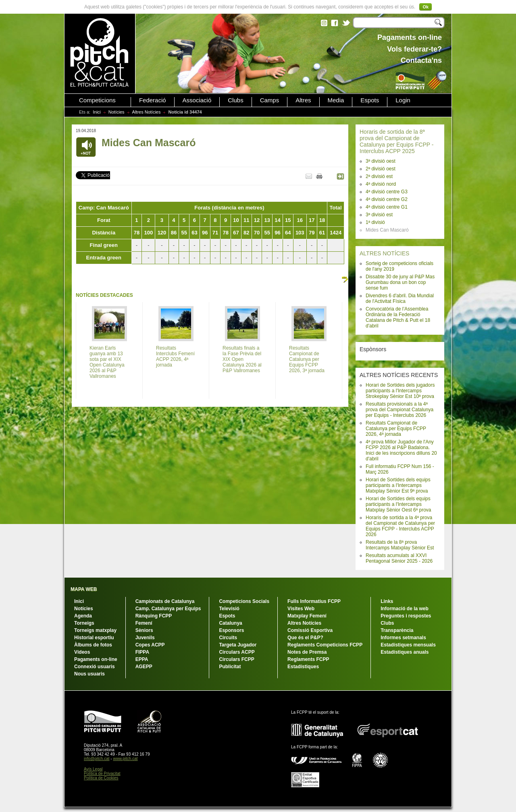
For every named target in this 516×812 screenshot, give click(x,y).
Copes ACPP (150, 645)
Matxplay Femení (307, 616)
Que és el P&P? (305, 638)
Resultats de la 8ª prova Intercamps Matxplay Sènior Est (400, 545)
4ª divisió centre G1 (387, 207)
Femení (144, 623)
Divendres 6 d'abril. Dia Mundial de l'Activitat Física (400, 298)
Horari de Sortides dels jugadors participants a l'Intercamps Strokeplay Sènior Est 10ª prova (400, 391)
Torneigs (84, 623)
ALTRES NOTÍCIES (384, 253)
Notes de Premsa (307, 652)
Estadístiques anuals (405, 652)
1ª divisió (375, 222)
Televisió (229, 609)
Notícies (117, 112)
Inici (97, 112)
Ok (425, 7)
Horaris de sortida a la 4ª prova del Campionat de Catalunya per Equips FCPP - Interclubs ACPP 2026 (400, 526)
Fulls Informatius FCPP (314, 601)
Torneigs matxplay (95, 630)
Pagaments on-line (96, 659)
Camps (270, 100)
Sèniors (144, 630)
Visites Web (301, 609)
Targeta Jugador (238, 645)
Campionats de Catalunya (165, 601)
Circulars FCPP (236, 659)
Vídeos (82, 652)
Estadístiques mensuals (408, 645)
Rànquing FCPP (154, 616)
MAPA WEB (84, 589)
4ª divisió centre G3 (387, 192)
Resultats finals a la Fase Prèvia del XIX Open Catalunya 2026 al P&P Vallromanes (242, 359)
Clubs (235, 100)
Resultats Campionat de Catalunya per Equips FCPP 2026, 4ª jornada (396, 429)
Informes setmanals (403, 638)
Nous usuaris (89, 674)
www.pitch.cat (125, 759)
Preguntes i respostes (406, 616)
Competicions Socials (244, 601)
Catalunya (230, 623)
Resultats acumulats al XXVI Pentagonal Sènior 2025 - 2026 (399, 558)
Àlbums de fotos (93, 645)
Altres (303, 100)
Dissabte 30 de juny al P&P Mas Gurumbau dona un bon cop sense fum (400, 282)
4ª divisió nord (381, 184)
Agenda (83, 616)
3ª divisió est (379, 215)
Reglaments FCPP (308, 659)
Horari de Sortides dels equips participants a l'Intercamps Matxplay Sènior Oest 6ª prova (398, 504)
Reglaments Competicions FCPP (325, 645)
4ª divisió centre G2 (387, 199)
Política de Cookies (101, 778)
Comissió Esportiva (310, 630)
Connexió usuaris (95, 667)
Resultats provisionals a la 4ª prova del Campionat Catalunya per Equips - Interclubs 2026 (399, 410)
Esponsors (231, 630)
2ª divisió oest (381, 169)
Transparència (397, 630)
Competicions (97, 100)
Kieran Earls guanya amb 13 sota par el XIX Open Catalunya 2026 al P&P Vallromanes (107, 362)
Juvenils (145, 638)
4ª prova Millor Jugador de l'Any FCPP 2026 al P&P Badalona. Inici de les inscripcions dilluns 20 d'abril (401, 450)
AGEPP (144, 667)
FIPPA (142, 652)
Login (403, 100)
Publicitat (230, 667)
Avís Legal (93, 769)
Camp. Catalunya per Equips (168, 609)
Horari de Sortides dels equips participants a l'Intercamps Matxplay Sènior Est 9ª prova (398, 485)
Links (387, 601)
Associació (197, 100)
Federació (153, 100)
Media (336, 100)
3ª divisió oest (381, 161)
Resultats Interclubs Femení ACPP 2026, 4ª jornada (175, 356)
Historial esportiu (94, 638)
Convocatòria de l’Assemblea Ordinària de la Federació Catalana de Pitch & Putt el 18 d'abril (398, 317)
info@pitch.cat (97, 759)
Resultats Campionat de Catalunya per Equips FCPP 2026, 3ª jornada (307, 359)
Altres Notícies (147, 112)
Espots (370, 100)
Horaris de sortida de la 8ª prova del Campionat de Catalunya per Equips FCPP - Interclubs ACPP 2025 (396, 141)
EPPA (142, 659)
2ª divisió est (379, 176)
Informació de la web (405, 609)
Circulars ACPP (237, 652)
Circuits (228, 638)
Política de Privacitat (102, 774)
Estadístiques (303, 667)
